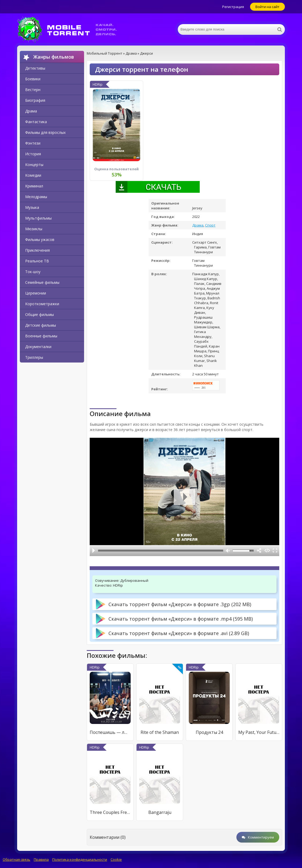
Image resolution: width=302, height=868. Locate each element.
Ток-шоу (33, 272)
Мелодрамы (36, 197)
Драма (31, 111)
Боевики (33, 79)
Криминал (34, 186)
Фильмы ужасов (40, 239)
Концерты (34, 165)
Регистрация (233, 7)
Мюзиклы (34, 229)
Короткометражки (42, 304)
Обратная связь (16, 859)
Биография (35, 100)
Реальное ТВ (37, 261)
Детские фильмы (41, 325)
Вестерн (33, 90)
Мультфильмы (38, 218)
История (33, 154)
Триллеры (34, 357)
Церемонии (36, 293)
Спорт (210, 225)
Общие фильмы (39, 314)
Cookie (116, 859)
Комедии (33, 175)
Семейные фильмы (42, 282)
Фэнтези (33, 143)
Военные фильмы (41, 336)
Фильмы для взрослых (45, 132)
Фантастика (36, 122)
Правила (41, 859)
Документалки (38, 347)
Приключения (37, 250)
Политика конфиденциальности (80, 859)
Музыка (32, 207)
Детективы (35, 68)
